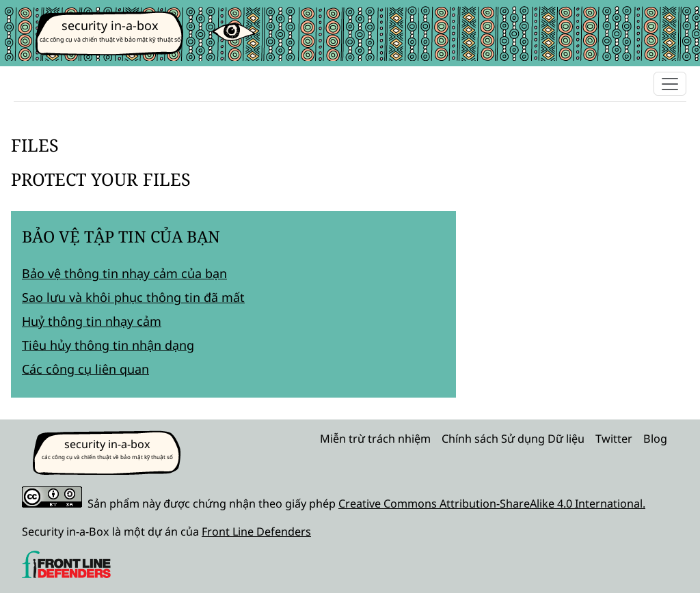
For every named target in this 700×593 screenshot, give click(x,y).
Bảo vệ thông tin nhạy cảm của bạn (124, 273)
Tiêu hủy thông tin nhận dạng (108, 345)
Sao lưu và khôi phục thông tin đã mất (133, 297)
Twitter (614, 439)
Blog (655, 439)
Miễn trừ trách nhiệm (375, 439)
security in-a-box (110, 25)
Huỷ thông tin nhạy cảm (92, 321)
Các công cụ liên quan (85, 369)
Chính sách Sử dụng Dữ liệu (513, 439)
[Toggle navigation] (670, 84)
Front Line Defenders (256, 532)
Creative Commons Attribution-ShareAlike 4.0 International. (492, 504)
